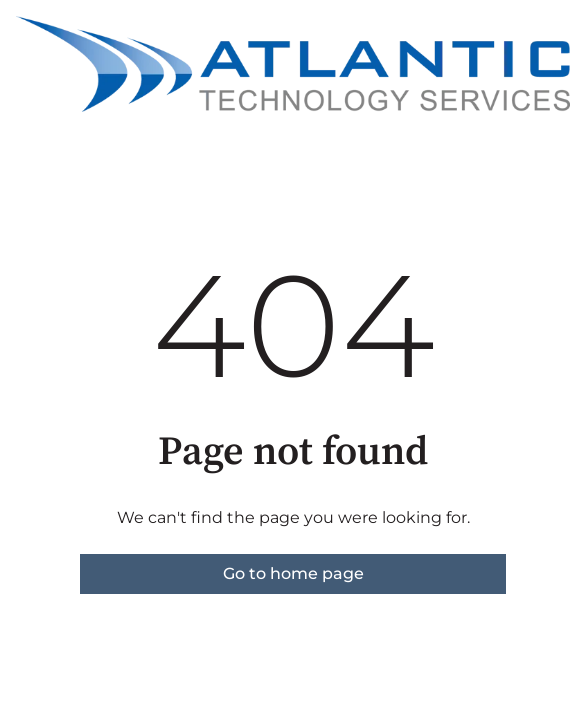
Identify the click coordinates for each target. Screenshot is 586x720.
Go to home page (293, 573)
